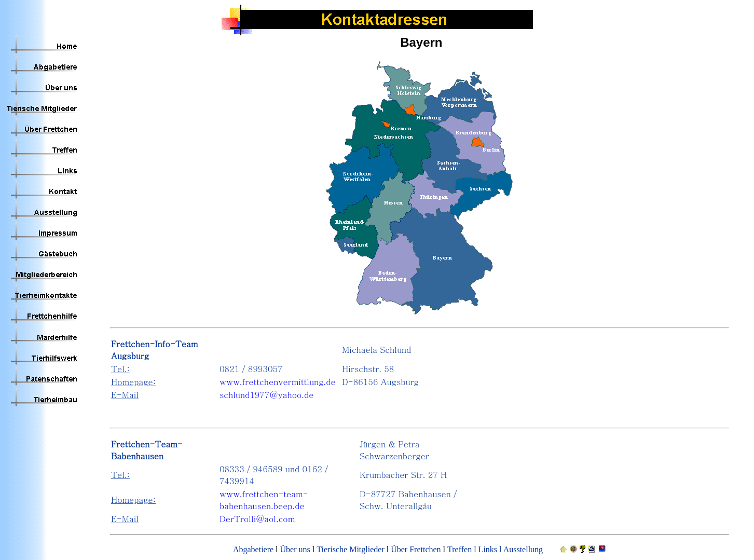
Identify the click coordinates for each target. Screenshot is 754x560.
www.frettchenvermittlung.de (278, 382)
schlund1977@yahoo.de (266, 395)
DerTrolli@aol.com (257, 519)
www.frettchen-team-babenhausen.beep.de (264, 500)
